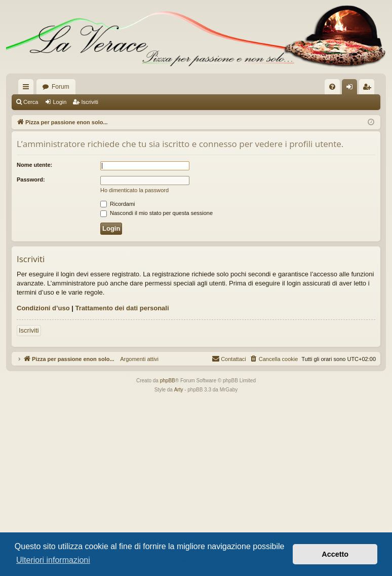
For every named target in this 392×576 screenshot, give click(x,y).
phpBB (168, 381)
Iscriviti (90, 102)
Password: (31, 179)
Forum (61, 87)
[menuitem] (332, 87)
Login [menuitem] (352, 89)
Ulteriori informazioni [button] (53, 560)
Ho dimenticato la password (134, 190)
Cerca (31, 102)
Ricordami (118, 204)
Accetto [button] (335, 554)
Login (60, 102)
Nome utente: (34, 165)
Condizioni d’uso (43, 308)
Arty (179, 390)
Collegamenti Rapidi (28, 89)
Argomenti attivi (136, 359)
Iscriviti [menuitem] (369, 89)
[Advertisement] (196, 471)
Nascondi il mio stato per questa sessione (156, 213)
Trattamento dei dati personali (122, 308)
